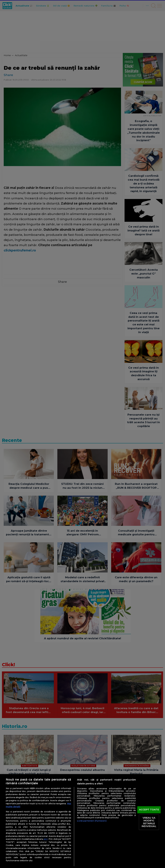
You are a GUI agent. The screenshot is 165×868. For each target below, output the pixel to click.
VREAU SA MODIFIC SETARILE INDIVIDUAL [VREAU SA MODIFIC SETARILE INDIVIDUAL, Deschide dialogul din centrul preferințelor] (149, 822)
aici (46, 839)
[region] (82, 821)
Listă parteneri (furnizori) (92, 821)
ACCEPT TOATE (149, 810)
